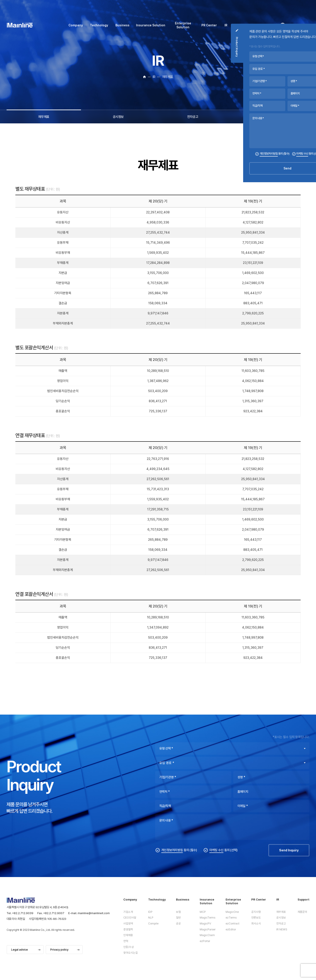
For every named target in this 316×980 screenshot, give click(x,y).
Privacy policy (59, 950)
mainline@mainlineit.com (94, 913)
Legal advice (20, 950)
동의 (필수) (179, 857)
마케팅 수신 (216, 856)
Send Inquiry (289, 857)
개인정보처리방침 (172, 856)
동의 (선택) (224, 857)
